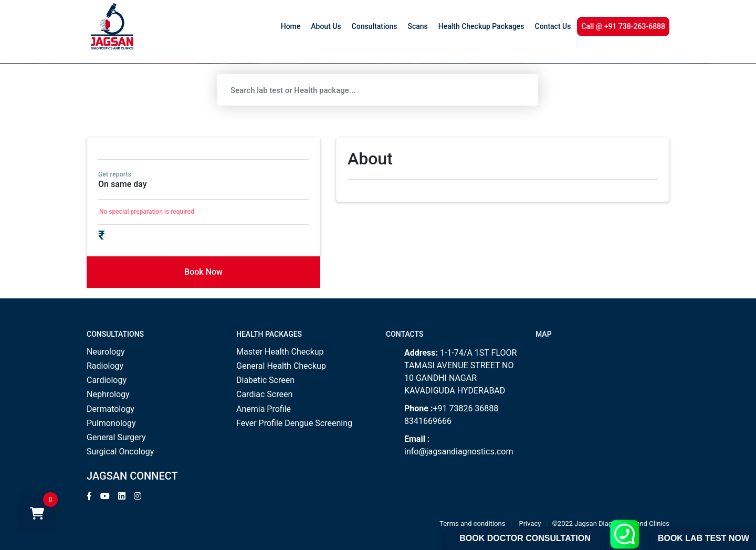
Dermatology (111, 409)
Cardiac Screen (264, 394)
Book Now (203, 272)
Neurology (106, 352)
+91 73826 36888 (465, 408)
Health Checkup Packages (481, 26)
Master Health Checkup (280, 352)
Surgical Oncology (120, 452)
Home (291, 26)
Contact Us (553, 26)
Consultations (375, 26)
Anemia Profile (264, 409)
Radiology (105, 366)
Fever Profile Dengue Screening (294, 423)
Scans (417, 26)
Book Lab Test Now (703, 538)
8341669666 (428, 421)
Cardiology (107, 380)
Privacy (530, 523)
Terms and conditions (472, 523)
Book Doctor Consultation (525, 538)
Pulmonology (111, 423)
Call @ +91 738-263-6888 (623, 26)
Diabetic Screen (265, 380)
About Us (326, 26)
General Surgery (116, 437)
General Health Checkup (281, 366)
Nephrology (108, 394)
